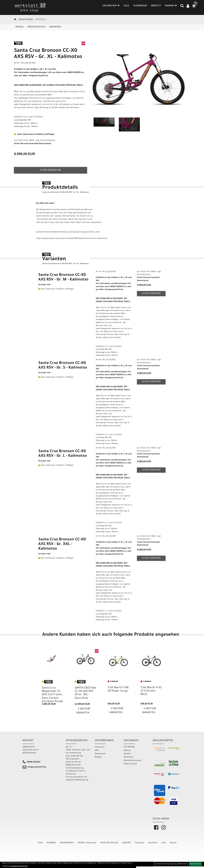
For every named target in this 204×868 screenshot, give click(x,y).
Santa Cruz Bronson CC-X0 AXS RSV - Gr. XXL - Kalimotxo (62, 544)
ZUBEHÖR (126, 843)
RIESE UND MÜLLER (109, 843)
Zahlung (127, 750)
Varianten (55, 27)
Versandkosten (47, 141)
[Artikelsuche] (182, 7)
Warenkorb (129, 757)
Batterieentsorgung (132, 761)
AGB (96, 750)
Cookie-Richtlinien (19, 866)
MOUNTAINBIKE (26, 20)
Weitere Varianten (83, 711)
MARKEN (171, 6)
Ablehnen (182, 864)
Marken (173, 843)
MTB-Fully (41, 20)
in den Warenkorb (51, 170)
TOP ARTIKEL (129, 747)
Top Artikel (139, 843)
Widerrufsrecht (130, 764)
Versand (127, 754)
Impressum (100, 747)
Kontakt (98, 757)
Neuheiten (153, 843)
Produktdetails (37, 27)
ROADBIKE (51, 843)
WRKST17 (156, 6)
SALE (127, 6)
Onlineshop (111, 6)
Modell (20, 27)
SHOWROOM (140, 6)
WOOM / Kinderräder (87, 843)
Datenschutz (100, 754)
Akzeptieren (195, 864)
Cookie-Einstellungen (165, 864)
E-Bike (40, 843)
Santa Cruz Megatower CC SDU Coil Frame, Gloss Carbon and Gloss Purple (52, 695)
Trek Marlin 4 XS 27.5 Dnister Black (151, 691)
